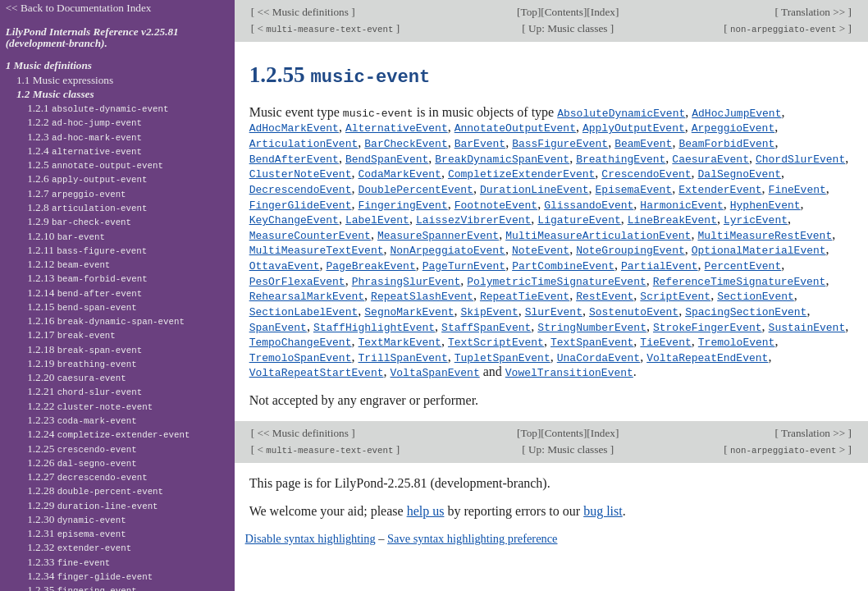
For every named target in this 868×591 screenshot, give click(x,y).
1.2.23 (82, 420)
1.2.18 (85, 349)
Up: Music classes (568, 28)
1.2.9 (79, 221)
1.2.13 (87, 278)
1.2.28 (95, 490)
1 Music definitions (49, 65)
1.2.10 (66, 236)
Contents (564, 12)
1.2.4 (85, 151)
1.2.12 (69, 264)
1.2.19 (82, 363)
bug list (603, 501)
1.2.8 (87, 207)
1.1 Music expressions (65, 80)
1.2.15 (82, 307)
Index (603, 12)
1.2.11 (87, 250)
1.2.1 (98, 108)
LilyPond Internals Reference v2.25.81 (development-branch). (92, 38)
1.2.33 (69, 562)
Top (528, 12)
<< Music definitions (303, 12)
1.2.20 (77, 377)
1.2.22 (90, 406)
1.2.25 (82, 449)
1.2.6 (87, 179)
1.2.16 (106, 321)
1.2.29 (92, 505)
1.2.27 (87, 476)
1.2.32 (79, 547)
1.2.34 (90, 576)
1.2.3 (85, 137)
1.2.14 (85, 293)
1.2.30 (77, 519)
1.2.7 (76, 193)
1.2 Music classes (55, 94)
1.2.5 (95, 165)
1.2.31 (77, 533)
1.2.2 (85, 122)
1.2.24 (108, 434)
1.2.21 (85, 391)
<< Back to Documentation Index (79, 8)
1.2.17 (71, 334)
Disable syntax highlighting (311, 529)
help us (426, 501)
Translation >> (813, 12)
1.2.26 (82, 463)
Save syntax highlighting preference (472, 529)
